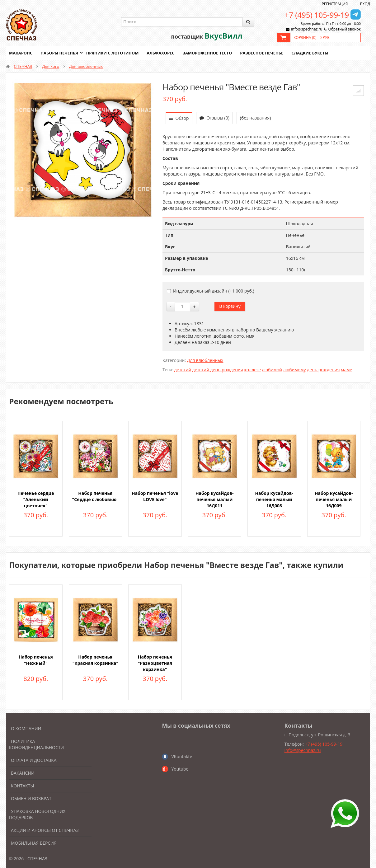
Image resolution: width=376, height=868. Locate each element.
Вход (365, 4)
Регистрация (335, 4)
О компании (26, 728)
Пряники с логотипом (113, 53)
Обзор (179, 118)
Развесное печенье (263, 53)
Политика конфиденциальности (36, 744)
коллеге (252, 370)
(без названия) (256, 118)
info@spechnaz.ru (307, 29)
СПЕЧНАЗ (23, 66)
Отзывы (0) (214, 118)
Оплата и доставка (34, 760)
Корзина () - (312, 38)
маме (346, 370)
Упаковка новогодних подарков (37, 814)
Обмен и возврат (31, 798)
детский (183, 370)
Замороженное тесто (209, 53)
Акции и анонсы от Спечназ (45, 830)
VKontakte (182, 756)
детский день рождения (218, 370)
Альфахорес (162, 53)
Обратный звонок (344, 29)
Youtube (180, 769)
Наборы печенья (60, 53)
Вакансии (23, 773)
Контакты (22, 786)
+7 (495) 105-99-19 (317, 15)
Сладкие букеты (312, 53)
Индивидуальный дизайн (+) (211, 291)
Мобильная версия (34, 843)
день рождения (323, 370)
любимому (295, 370)
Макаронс (21, 53)
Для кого (51, 66)
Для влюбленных (86, 66)
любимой (272, 370)
